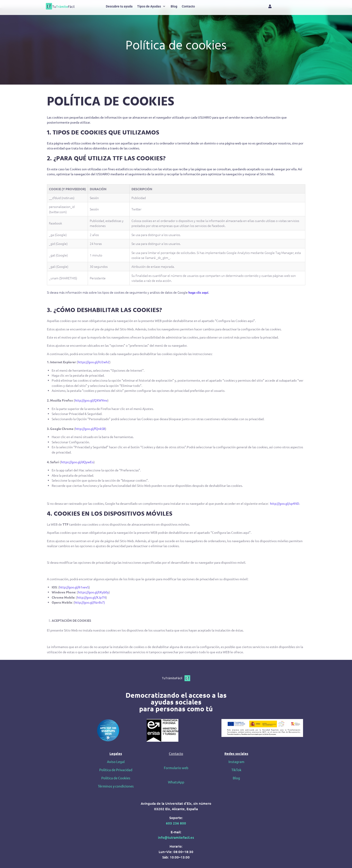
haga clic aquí (198, 292)
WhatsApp (176, 782)
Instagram (236, 762)
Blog (236, 778)
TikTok (236, 770)
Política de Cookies (116, 778)
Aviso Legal (116, 762)
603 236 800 (176, 823)
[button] (152, 6)
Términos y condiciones (116, 786)
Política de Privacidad (116, 770)
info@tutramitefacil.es (176, 837)
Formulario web (176, 768)
